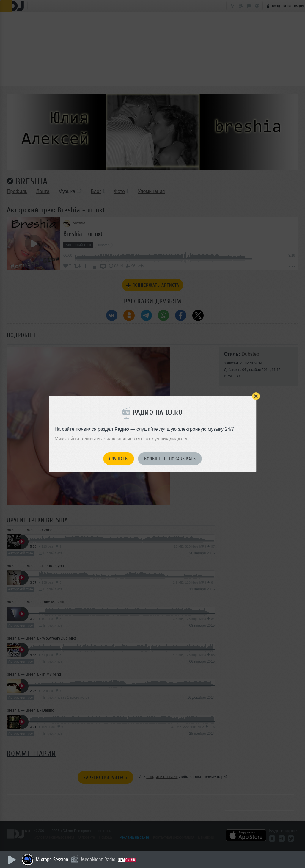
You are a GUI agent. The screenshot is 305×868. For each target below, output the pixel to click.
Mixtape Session (53, 859)
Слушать (118, 459)
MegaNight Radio (99, 859)
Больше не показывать (170, 459)
